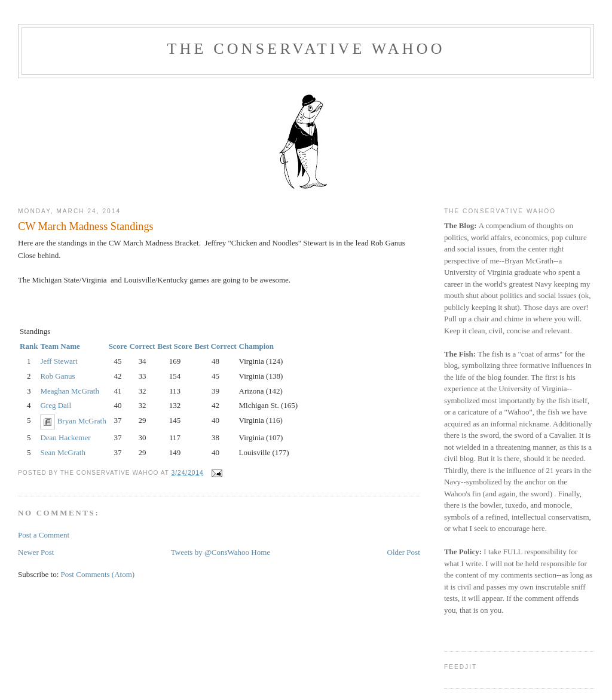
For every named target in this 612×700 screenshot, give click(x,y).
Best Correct (215, 346)
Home (261, 552)
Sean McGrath (62, 452)
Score (118, 346)
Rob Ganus (57, 376)
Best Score (175, 346)
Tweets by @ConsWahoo (210, 552)
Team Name (60, 346)
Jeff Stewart (59, 361)
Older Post (404, 552)
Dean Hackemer (65, 437)
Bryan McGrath (82, 421)
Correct (142, 346)
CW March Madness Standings (85, 226)
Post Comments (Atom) (98, 574)
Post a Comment (44, 535)
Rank (29, 346)
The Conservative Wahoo (306, 49)
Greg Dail (56, 405)
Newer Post (36, 552)
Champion (257, 346)
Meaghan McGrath (70, 391)
